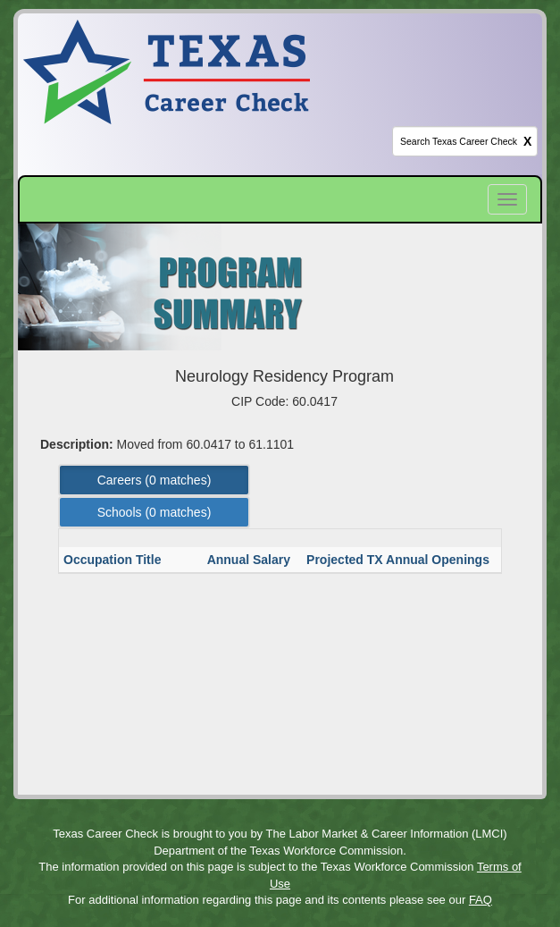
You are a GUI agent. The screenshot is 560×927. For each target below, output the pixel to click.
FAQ (481, 900)
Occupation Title (114, 560)
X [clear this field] (527, 141)
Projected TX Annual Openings (400, 560)
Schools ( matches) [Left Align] (155, 512)
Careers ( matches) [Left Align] (155, 480)
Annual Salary (251, 560)
